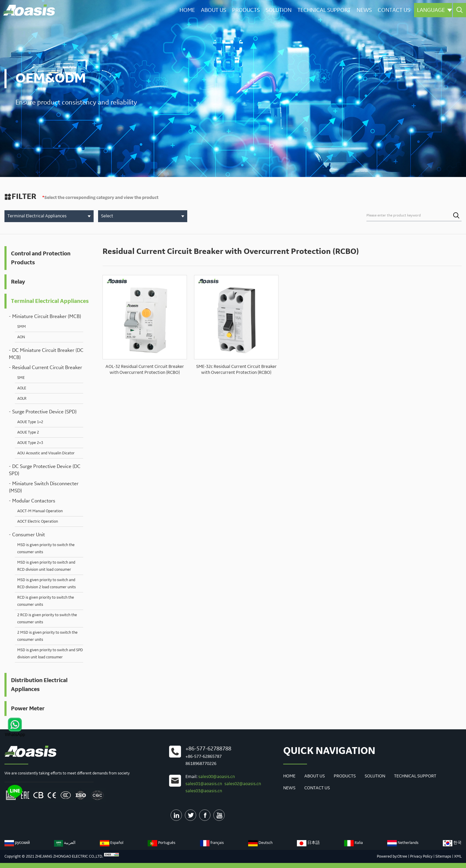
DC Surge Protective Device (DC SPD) (45, 470)
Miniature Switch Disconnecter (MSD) (44, 487)
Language (434, 10)
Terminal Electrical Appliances (50, 301)
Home (185, 10)
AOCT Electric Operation (38, 521)
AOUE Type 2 (28, 432)
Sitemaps (443, 856)
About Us (212, 10)
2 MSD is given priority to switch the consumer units (47, 636)
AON (21, 337)
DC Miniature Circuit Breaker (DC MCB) (46, 354)
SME (21, 378)
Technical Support (323, 10)
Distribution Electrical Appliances (39, 685)
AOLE (22, 388)
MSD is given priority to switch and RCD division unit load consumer (46, 566)
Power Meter (28, 709)
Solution (277, 10)
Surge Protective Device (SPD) (44, 412)
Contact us (394, 10)
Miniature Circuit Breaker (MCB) (47, 317)
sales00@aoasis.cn (217, 777)
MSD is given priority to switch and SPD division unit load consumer (50, 654)
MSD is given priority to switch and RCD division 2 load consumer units (47, 584)
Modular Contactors (34, 501)
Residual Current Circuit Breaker (47, 368)
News (364, 10)
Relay (18, 282)
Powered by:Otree (392, 856)
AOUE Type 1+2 (30, 422)
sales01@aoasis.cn (204, 784)
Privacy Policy (421, 856)
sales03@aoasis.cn (204, 791)
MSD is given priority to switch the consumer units (46, 548)
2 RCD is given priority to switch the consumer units (47, 619)
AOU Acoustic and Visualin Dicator (46, 453)
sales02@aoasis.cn (243, 784)
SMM (22, 327)
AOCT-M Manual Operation (40, 511)
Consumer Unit (29, 535)
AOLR (22, 399)
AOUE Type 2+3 (30, 443)
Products (245, 10)
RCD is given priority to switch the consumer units (46, 601)
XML (458, 856)
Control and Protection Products (41, 258)
